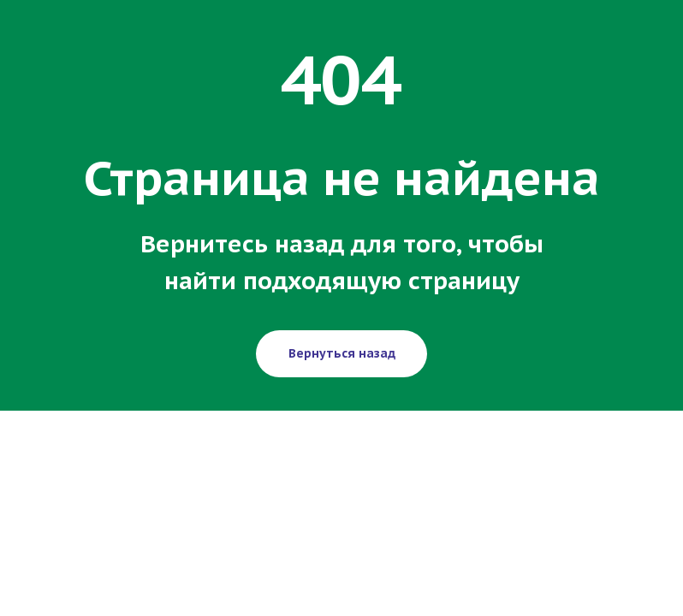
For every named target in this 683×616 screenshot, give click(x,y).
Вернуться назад (342, 353)
